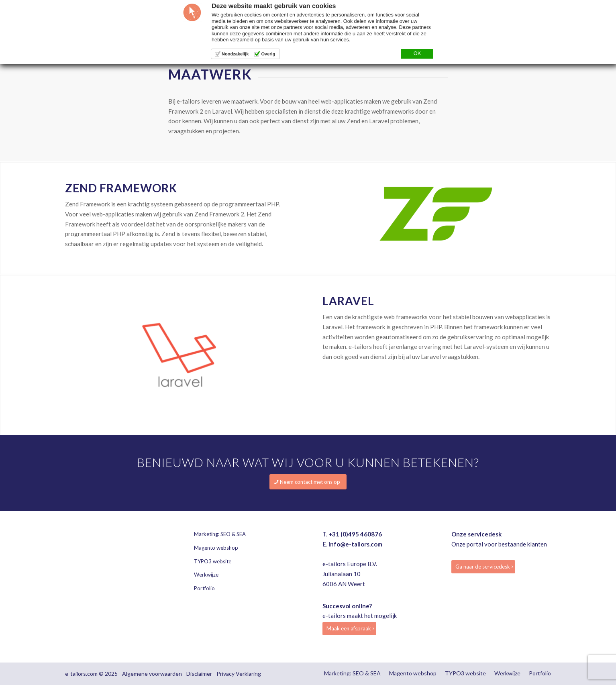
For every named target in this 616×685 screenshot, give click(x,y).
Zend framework (121, 188)
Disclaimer (199, 674)
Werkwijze (206, 575)
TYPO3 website (213, 561)
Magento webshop (216, 548)
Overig (268, 54)
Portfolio (204, 588)
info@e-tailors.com (355, 544)
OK (417, 53)
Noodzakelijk (235, 54)
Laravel (348, 301)
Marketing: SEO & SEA (220, 534)
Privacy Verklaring (239, 674)
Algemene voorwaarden (152, 674)
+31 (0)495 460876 (355, 534)
